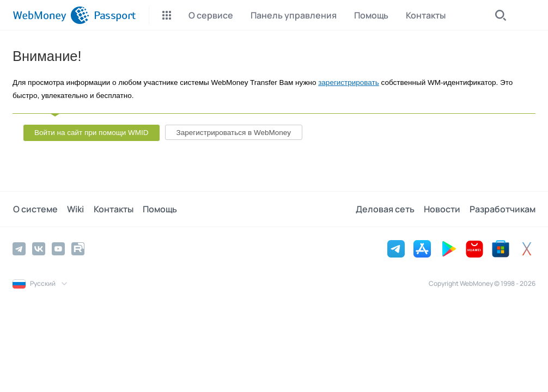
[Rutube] (78, 249)
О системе (35, 209)
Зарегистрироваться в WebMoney (234, 133)
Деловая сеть (386, 209)
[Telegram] (19, 249)
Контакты (111, 209)
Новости (443, 209)
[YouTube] (58, 249)
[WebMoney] (51, 15)
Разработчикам (503, 209)
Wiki (74, 209)
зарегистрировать (349, 82)
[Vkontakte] (39, 249)
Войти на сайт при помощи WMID (92, 133)
